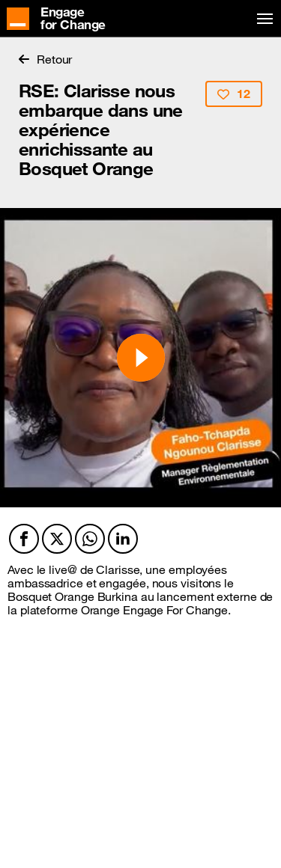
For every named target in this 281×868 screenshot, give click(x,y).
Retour (45, 59)
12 (234, 94)
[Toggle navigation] (262, 19)
